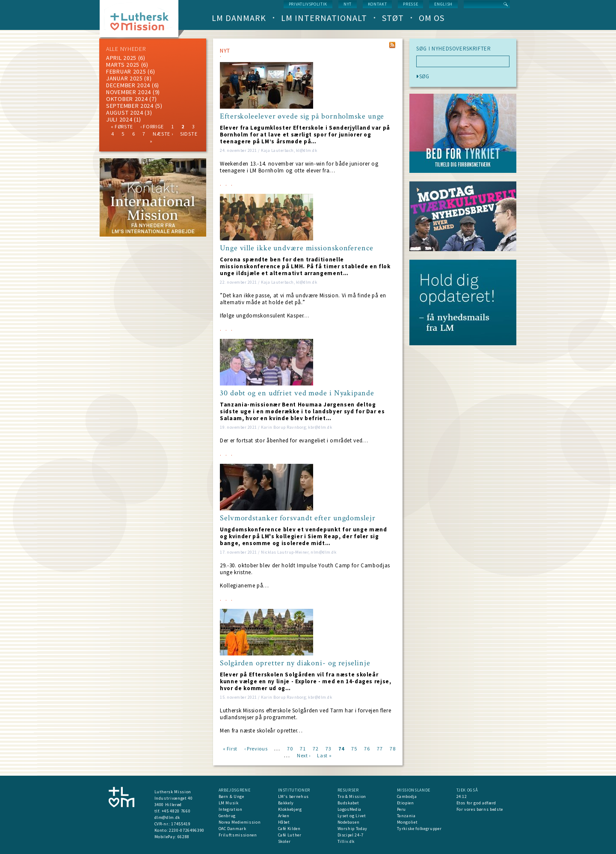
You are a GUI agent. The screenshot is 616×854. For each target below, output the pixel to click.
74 (341, 748)
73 (328, 748)
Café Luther (290, 835)
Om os (432, 18)
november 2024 (129, 92)
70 (290, 748)
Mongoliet (407, 822)
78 (392, 748)
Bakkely (286, 803)
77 (380, 748)
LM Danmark (239, 18)
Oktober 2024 (127, 99)
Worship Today (352, 829)
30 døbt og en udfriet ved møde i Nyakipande (297, 393)
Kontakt (378, 4)
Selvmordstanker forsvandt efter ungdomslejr (298, 518)
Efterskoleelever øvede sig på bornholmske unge (302, 116)
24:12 (462, 796)
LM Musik (229, 803)
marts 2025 (123, 65)
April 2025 (121, 58)
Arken (284, 816)
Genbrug (227, 816)
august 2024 (125, 113)
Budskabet (348, 803)
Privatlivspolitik (308, 4)
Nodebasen (349, 822)
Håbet (284, 822)
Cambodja (407, 796)
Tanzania (406, 816)
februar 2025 (126, 71)
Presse (410, 4)
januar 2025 (124, 78)
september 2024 (130, 106)
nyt (348, 4)
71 (303, 748)
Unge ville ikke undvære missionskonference (297, 248)
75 (354, 748)
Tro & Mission (352, 796)
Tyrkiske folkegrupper (419, 829)
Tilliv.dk (346, 841)
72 (315, 748)
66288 (184, 837)
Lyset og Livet (352, 816)
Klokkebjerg (290, 809)
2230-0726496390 (187, 830)
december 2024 (128, 85)
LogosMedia (350, 809)
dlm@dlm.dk (167, 817)
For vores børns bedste (480, 809)
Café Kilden (289, 829)
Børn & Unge (231, 796)
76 (367, 748)
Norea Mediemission (240, 822)
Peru (402, 809)
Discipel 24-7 (351, 835)
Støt (393, 18)
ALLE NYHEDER (126, 49)
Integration (231, 809)
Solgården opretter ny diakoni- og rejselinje (295, 663)
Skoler (284, 841)
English (443, 4)
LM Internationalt (324, 18)
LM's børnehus (293, 796)
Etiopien (406, 803)
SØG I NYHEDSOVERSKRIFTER (454, 49)
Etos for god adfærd (476, 803)
